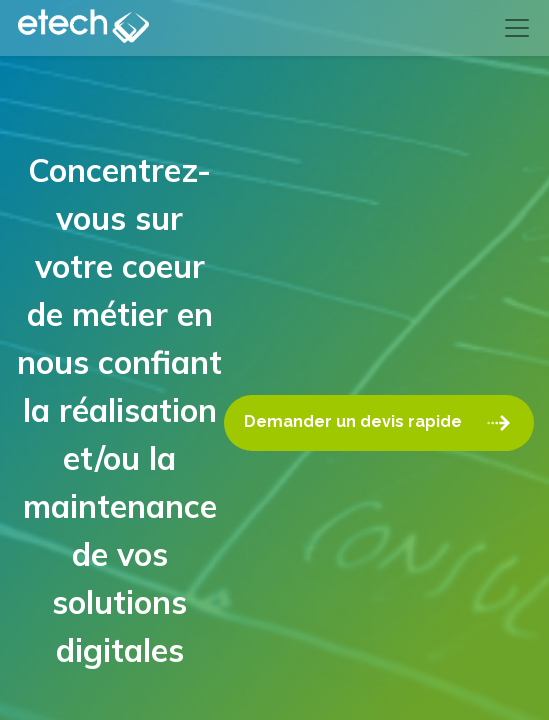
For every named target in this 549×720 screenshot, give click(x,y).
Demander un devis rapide (379, 423)
